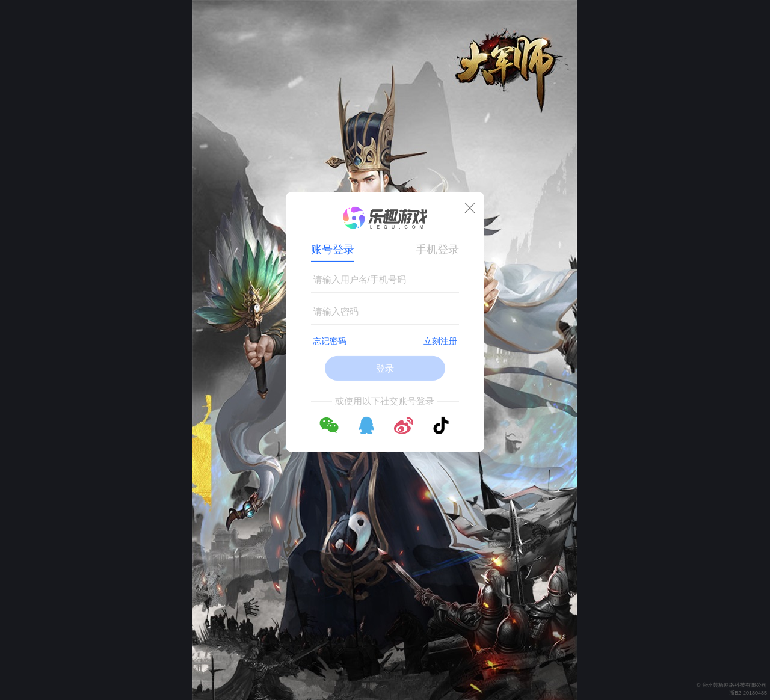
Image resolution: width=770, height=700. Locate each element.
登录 (385, 368)
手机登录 (437, 250)
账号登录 (333, 250)
